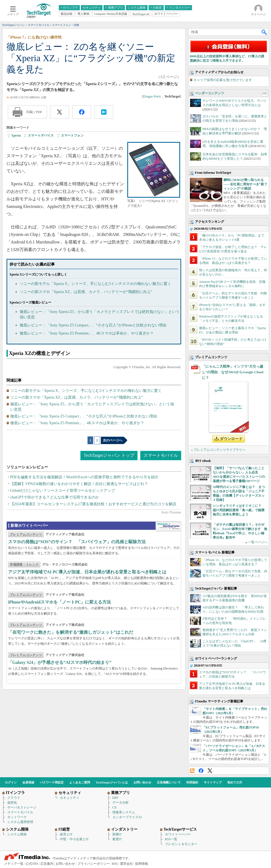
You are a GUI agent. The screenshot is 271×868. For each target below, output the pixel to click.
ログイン (11, 782)
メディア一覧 (14, 864)
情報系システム (124, 812)
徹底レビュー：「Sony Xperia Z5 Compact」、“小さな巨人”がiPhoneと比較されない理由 (93, 325)
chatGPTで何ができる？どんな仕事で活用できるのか (55, 497)
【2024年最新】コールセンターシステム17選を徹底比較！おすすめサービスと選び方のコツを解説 (93, 504)
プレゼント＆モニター (181, 844)
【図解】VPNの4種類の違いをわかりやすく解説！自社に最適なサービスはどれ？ (79, 484)
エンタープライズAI (127, 817)
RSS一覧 (171, 839)
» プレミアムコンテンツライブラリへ (218, 450)
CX (115, 807)
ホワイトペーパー (178, 834)
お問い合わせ (142, 782)
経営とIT (66, 834)
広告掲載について (169, 782)
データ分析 (121, 803)
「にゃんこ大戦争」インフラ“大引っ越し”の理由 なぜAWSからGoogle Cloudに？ (233, 372)
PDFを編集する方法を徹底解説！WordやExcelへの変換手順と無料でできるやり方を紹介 (84, 477)
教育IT (117, 839)
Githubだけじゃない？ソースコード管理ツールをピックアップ (63, 491)
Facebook (201, 771)
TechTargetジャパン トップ (109, 455)
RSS (192, 771)
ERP (115, 798)
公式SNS (32, 864)
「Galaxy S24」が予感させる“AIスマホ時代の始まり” (60, 662)
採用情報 (142, 864)
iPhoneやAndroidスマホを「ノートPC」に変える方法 (60, 602)
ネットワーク (17, 817)
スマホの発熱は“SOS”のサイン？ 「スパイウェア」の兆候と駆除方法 (77, 542)
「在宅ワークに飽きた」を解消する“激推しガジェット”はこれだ (71, 632)
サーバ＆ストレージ (22, 807)
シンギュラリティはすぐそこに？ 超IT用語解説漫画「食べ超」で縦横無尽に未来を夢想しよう (239, 510)
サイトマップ (213, 782)
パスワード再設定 (52, 782)
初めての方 (235, 782)
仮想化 (12, 803)
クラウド (14, 798)
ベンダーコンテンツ (210, 93)
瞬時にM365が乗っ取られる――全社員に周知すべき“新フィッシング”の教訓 (245, 184)
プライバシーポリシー (94, 864)
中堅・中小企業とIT (74, 839)
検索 (265, 32)
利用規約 (192, 782)
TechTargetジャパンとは (112, 782)
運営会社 (126, 864)
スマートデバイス (41, 135)
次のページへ (113, 440)
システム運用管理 (20, 822)
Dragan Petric (152, 96)
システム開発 (17, 834)
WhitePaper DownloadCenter (168, 527)
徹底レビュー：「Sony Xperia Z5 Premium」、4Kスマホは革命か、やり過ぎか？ (87, 333)
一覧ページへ (258, 542)
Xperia (16, 135)
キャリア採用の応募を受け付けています (223, 80)
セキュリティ (70, 798)
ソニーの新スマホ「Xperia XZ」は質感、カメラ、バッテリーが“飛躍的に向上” (86, 292)
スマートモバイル (161, 455)
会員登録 (28, 782)
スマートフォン (72, 135)
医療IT (117, 834)
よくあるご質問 (80, 782)
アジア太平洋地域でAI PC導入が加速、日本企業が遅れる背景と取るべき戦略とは (87, 572)
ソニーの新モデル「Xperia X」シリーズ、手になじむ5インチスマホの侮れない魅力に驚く (96, 284)
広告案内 (47, 864)
